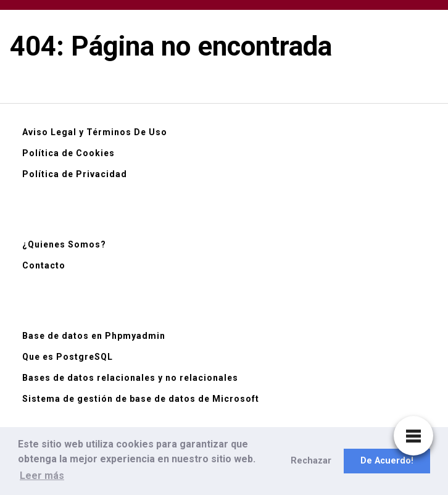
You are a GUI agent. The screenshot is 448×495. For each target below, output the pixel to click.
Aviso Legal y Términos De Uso (95, 132)
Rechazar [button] (311, 461)
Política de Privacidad (75, 174)
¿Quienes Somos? (64, 244)
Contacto (44, 265)
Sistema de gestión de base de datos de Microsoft (141, 399)
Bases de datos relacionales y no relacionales (130, 378)
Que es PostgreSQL (68, 357)
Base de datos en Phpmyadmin (94, 336)
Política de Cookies (68, 153)
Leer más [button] (42, 476)
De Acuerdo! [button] (387, 461)
